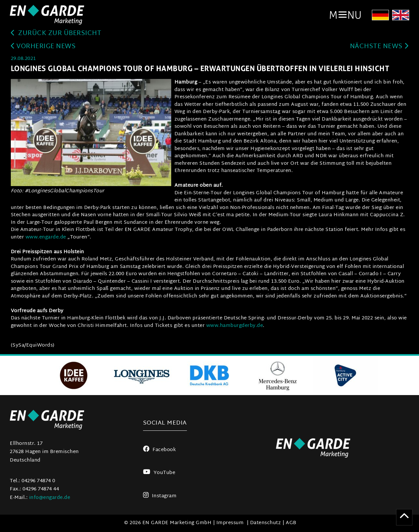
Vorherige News (43, 47)
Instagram (160, 496)
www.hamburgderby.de (234, 326)
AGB (291, 523)
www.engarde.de (47, 237)
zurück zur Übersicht (56, 34)
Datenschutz (266, 523)
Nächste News (379, 47)
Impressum (230, 523)
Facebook (160, 450)
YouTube (159, 473)
